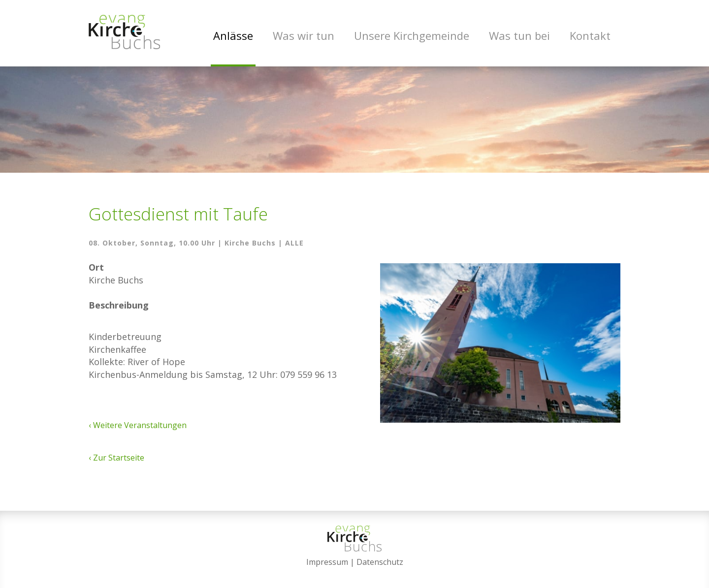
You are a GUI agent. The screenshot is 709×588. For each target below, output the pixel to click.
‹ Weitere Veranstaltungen (138, 425)
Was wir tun (304, 35)
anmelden (355, 574)
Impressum (327, 562)
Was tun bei (519, 35)
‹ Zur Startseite (116, 458)
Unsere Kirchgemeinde (412, 35)
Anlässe (233, 35)
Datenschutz (380, 562)
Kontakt (590, 35)
